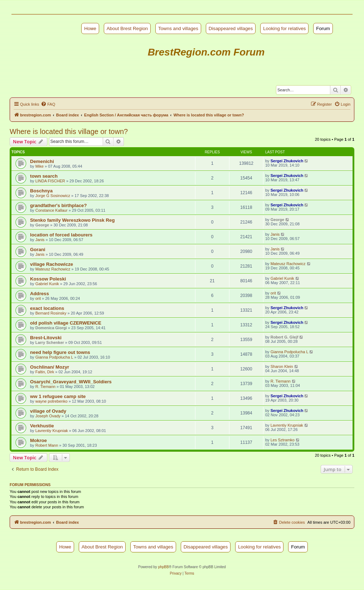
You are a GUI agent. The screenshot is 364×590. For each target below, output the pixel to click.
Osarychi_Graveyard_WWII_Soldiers (71, 382)
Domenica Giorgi (51, 328)
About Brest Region (127, 28)
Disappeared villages (231, 28)
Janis (40, 240)
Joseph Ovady (48, 416)
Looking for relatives (284, 28)
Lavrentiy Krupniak (52, 431)
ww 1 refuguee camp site (58, 396)
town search (44, 176)
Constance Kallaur (52, 210)
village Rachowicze (52, 264)
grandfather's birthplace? (58, 205)
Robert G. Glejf (285, 337)
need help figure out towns (60, 352)
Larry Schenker (50, 342)
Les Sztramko (283, 440)
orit (38, 298)
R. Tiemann (45, 387)
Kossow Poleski (48, 279)
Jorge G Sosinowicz (53, 196)
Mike (40, 166)
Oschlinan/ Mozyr (50, 367)
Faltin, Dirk (45, 372)
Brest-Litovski (46, 338)
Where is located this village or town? (69, 131)
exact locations (47, 308)
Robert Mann (47, 445)
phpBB (164, 567)
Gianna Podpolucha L (54, 357)
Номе (90, 28)
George (42, 225)
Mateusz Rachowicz (53, 269)
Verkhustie (42, 426)
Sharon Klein (282, 366)
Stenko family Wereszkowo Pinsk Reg (72, 220)
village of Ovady (48, 411)
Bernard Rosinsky (51, 313)
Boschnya (41, 191)
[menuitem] (48, 104)
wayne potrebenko (52, 401)
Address (40, 294)
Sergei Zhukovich (287, 161)
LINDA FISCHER (50, 181)
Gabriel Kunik (47, 284)
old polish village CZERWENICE (66, 323)
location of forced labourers (61, 235)
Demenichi (42, 161)
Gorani (38, 250)
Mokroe (38, 440)
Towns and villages (178, 28)
